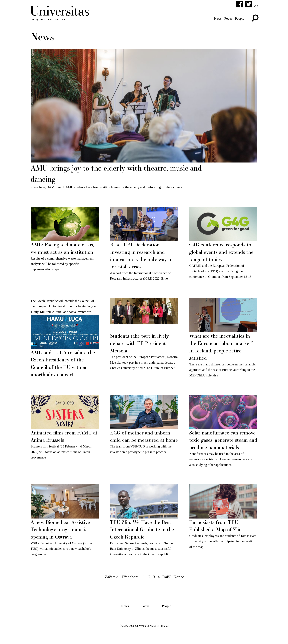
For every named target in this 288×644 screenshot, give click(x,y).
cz (256, 6)
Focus (228, 19)
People (239, 19)
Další (167, 581)
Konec (179, 581)
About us (154, 630)
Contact (165, 630)
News (217, 19)
